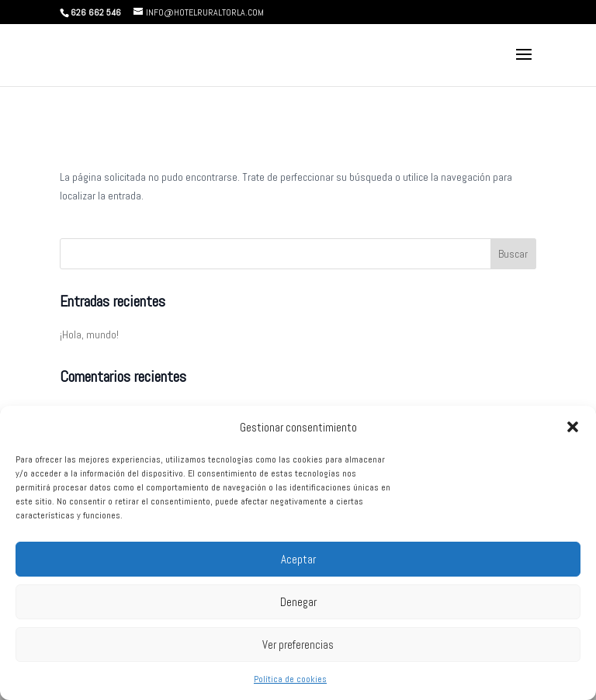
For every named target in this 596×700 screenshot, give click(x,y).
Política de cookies (290, 679)
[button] (573, 427)
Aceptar (298, 559)
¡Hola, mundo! (89, 334)
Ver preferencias (298, 645)
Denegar (298, 602)
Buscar (513, 254)
